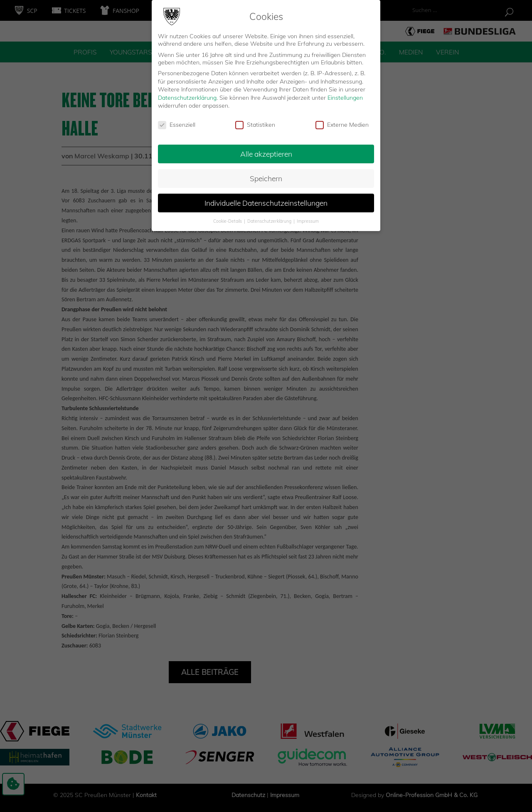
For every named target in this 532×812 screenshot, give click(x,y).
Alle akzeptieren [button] (266, 152)
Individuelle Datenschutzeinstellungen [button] (266, 201)
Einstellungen (345, 96)
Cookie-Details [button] (228, 219)
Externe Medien (342, 123)
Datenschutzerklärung (187, 96)
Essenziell (177, 123)
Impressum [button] (308, 219)
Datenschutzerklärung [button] (270, 219)
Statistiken (255, 123)
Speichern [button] (266, 176)
